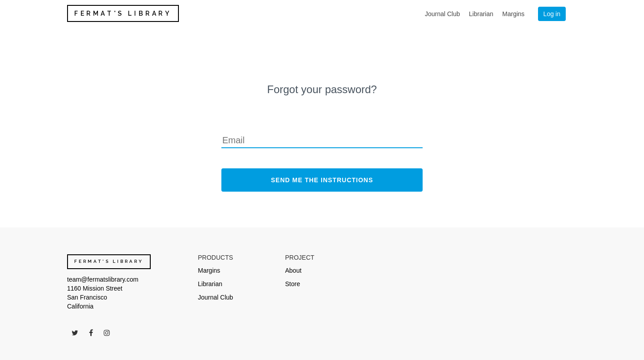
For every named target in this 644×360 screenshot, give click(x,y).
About (294, 270)
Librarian (481, 14)
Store (293, 284)
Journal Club (443, 14)
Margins (513, 14)
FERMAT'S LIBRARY (123, 13)
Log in (552, 14)
